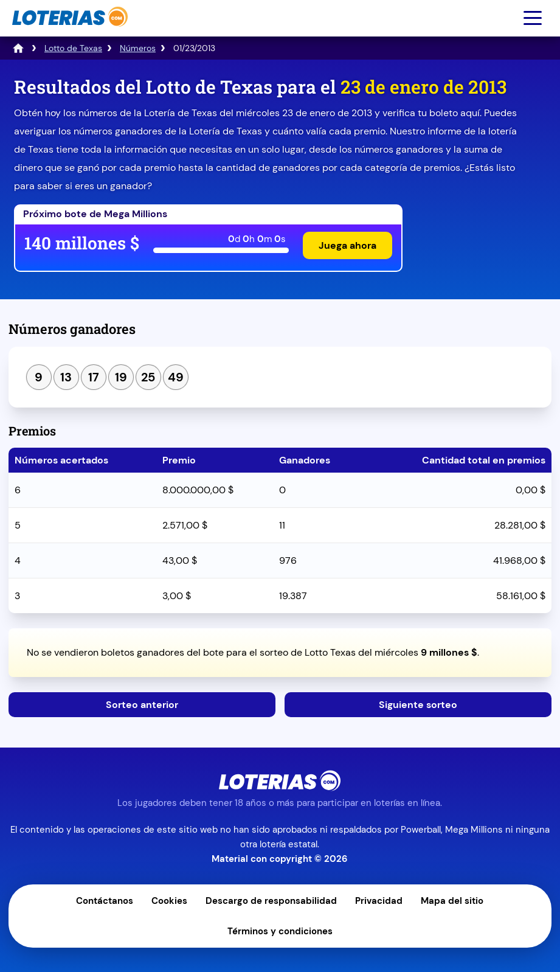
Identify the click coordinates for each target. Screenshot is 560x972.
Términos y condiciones (280, 931)
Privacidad (379, 901)
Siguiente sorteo (418, 705)
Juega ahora (347, 245)
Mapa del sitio (452, 901)
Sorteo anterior (142, 705)
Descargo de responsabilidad (271, 901)
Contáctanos (105, 901)
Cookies (169, 901)
